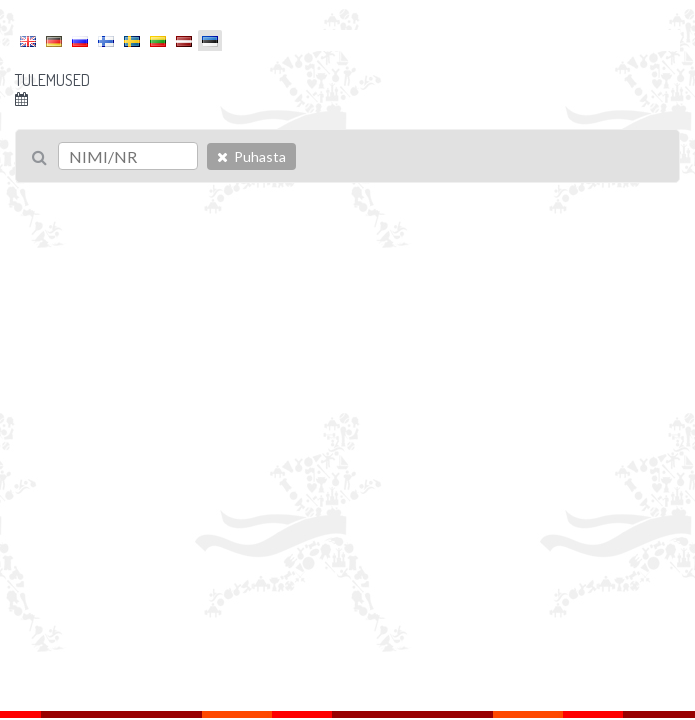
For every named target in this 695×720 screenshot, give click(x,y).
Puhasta (251, 156)
